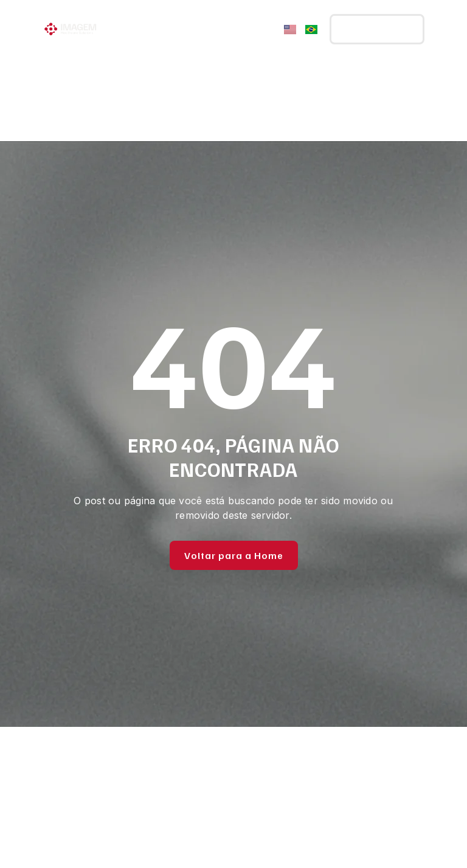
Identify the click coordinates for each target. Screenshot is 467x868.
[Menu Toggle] (266, 29)
